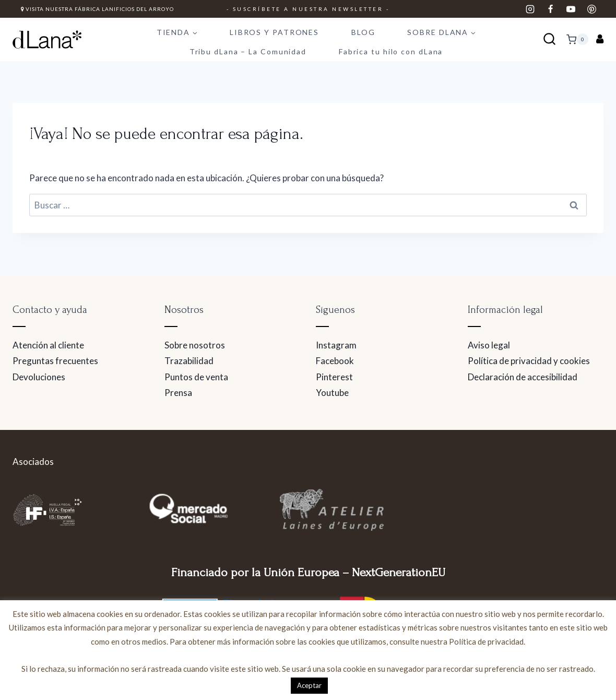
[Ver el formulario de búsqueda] (549, 39)
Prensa (178, 393)
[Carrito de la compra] (577, 39)
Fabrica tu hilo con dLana (391, 51)
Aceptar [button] (309, 685)
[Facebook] (551, 9)
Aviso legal (489, 345)
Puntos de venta (196, 377)
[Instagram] (530, 9)
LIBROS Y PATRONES (274, 32)
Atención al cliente (48, 345)
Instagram (336, 345)
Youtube (332, 393)
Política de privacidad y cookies (529, 361)
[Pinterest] (591, 9)
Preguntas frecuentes (55, 361)
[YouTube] (571, 9)
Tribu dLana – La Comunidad (248, 51)
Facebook (335, 361)
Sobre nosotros (195, 345)
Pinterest (334, 377)
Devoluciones (39, 377)
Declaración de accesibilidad (523, 377)
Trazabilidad (189, 361)
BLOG (363, 32)
